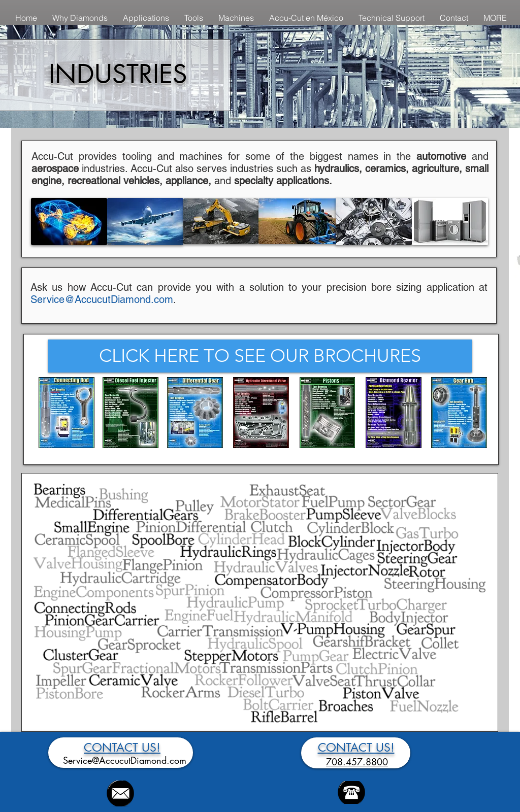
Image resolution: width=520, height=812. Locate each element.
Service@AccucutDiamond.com (102, 299)
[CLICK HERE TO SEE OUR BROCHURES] (260, 356)
